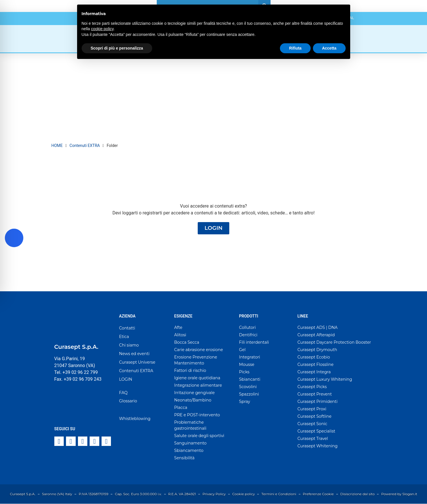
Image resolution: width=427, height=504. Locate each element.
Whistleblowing (135, 419)
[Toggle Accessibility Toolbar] (14, 238)
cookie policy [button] (102, 29)
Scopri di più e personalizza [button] (117, 48)
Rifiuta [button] (295, 48)
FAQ (123, 393)
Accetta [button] (329, 48)
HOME (57, 146)
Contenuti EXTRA (85, 146)
